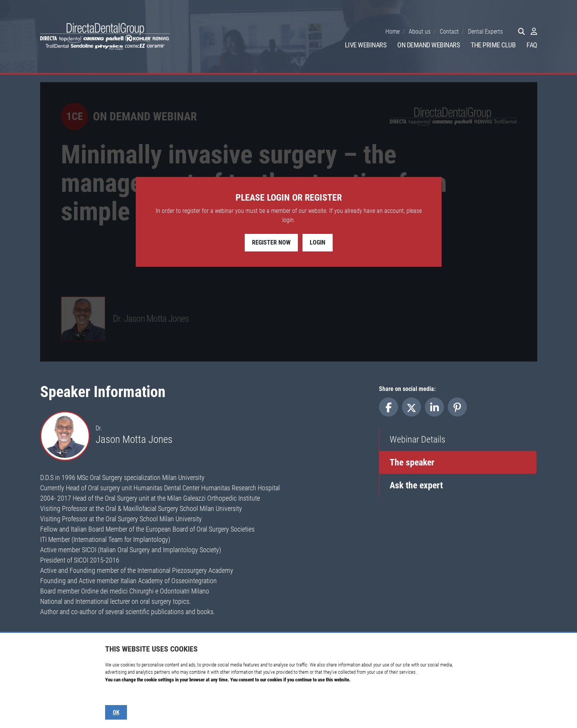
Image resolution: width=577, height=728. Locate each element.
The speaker (412, 462)
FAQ (532, 45)
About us (420, 32)
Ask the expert (416, 485)
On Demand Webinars (428, 45)
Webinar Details (418, 439)
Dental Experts (485, 32)
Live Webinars (366, 45)
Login (318, 242)
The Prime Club (493, 45)
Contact (449, 32)
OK (116, 712)
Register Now (271, 242)
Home (393, 32)
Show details (117, 695)
